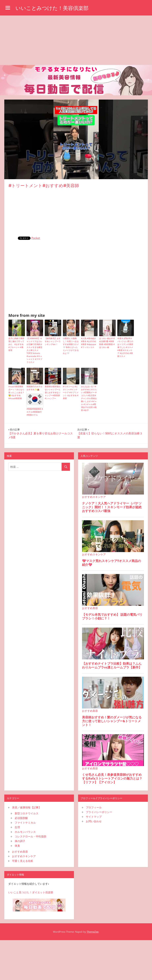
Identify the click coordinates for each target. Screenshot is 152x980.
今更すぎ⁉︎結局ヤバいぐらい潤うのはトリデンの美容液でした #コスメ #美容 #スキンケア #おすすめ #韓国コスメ (125, 347)
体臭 (17, 846)
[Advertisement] (76, 40)
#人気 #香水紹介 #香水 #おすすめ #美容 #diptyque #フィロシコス (89, 343)
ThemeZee (93, 932)
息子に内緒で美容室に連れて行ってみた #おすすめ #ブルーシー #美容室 (16, 344)
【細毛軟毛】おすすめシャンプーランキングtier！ (53, 341)
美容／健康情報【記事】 (27, 807)
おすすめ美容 (20, 852)
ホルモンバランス (25, 832)
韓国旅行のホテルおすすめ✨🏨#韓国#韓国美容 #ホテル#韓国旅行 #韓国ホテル (35, 401)
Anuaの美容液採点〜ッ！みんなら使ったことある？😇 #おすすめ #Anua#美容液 (16, 392)
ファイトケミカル (25, 823)
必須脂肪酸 (21, 818)
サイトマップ (94, 817)
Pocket (36, 238)
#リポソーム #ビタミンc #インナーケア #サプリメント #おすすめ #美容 (71, 392)
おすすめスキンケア (24, 856)
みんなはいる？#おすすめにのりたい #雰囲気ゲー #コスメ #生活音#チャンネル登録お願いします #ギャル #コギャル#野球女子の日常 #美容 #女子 (89, 398)
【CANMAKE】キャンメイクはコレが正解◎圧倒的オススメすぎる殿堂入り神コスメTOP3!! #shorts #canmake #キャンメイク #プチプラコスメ (34, 350)
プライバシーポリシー (99, 812)
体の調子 (20, 841)
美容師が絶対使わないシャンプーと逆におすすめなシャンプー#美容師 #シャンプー (53, 392)
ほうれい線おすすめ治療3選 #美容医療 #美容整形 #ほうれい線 (107, 343)
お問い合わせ (94, 821)
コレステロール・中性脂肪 (31, 836)
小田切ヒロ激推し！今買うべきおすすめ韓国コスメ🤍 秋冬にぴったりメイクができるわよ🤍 (71, 346)
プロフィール (94, 807)
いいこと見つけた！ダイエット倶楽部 (31, 892)
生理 (17, 827)
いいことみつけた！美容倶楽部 (53, 8)
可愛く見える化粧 (23, 861)
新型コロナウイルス (27, 813)
